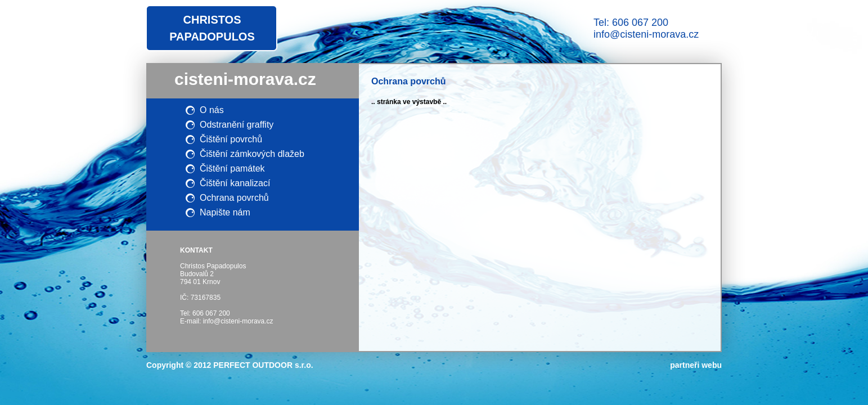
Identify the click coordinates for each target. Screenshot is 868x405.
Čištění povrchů (231, 139)
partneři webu (696, 365)
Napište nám (225, 212)
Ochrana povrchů (234, 198)
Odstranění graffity (237, 125)
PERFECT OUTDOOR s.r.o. (263, 365)
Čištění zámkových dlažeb (252, 154)
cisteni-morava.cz (245, 79)
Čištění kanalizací (235, 183)
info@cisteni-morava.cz (646, 34)
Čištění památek (232, 168)
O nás (212, 110)
